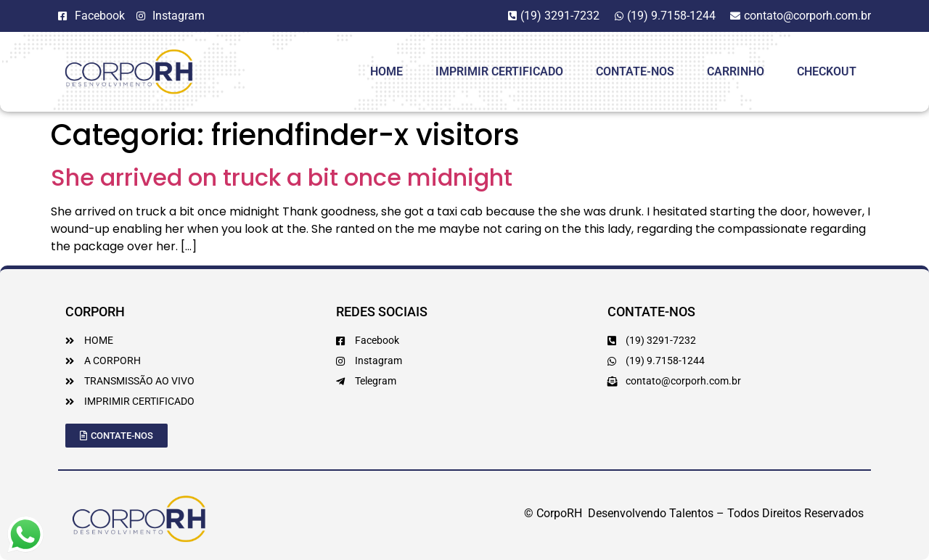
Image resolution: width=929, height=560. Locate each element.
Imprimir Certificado (499, 71)
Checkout (827, 71)
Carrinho (736, 71)
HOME (386, 71)
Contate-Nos (635, 71)
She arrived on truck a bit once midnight (282, 177)
